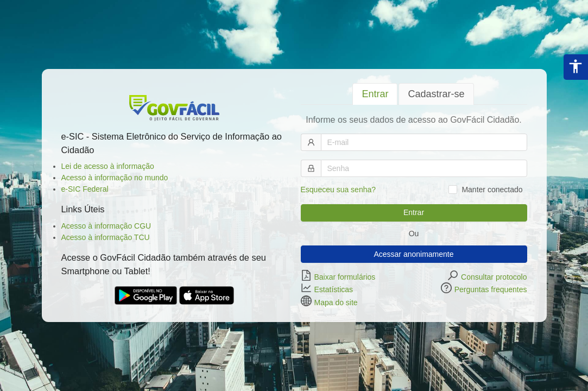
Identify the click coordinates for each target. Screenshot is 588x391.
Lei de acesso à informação (108, 166)
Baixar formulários (345, 276)
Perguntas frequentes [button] (491, 289)
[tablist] (414, 94)
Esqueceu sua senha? (339, 190)
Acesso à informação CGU (106, 226)
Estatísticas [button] (334, 289)
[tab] (375, 94)
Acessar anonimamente (413, 254)
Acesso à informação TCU (106, 237)
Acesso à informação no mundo (115, 178)
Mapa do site (336, 302)
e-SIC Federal (85, 189)
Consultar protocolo (494, 276)
